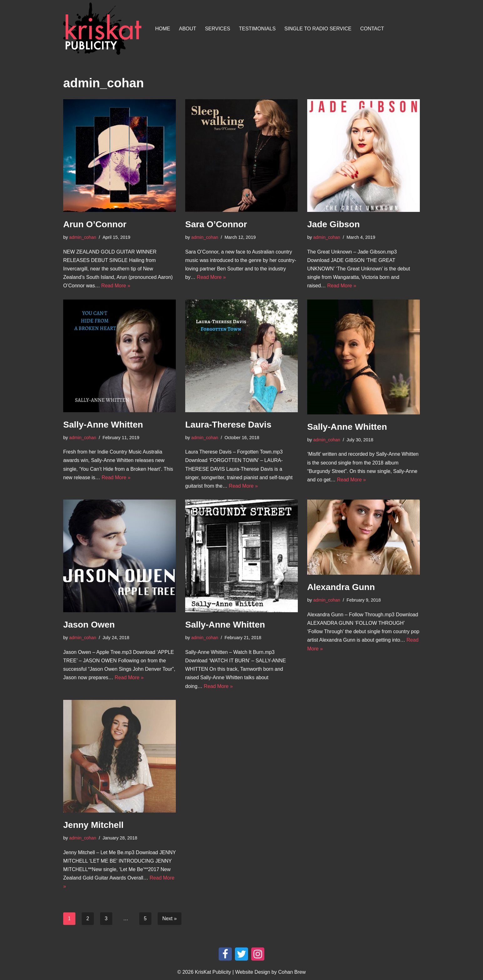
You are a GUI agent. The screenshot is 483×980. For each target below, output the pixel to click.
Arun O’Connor (95, 224)
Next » (170, 918)
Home (163, 29)
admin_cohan (83, 237)
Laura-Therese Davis (228, 425)
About (188, 29)
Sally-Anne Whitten (103, 425)
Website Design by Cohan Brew (271, 972)
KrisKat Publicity (213, 972)
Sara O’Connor (216, 224)
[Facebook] (225, 954)
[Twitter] (241, 954)
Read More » (116, 286)
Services (218, 29)
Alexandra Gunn (341, 587)
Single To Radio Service (318, 29)
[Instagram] (258, 954)
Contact (372, 29)
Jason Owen (89, 625)
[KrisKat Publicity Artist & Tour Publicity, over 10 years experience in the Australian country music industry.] (104, 29)
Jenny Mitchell (93, 825)
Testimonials (257, 29)
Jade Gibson (333, 224)
